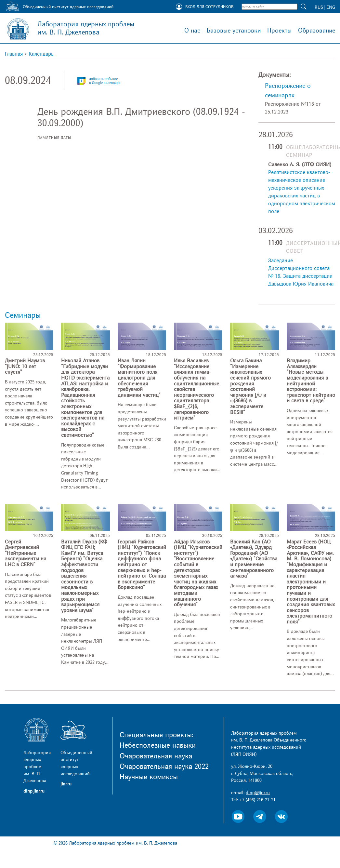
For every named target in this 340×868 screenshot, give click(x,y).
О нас (192, 31)
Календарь (41, 54)
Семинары (23, 315)
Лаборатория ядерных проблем (86, 28)
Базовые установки (234, 31)
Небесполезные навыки (158, 745)
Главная (14, 54)
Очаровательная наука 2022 (164, 767)
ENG (331, 7)
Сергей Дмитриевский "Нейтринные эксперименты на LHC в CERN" (26, 553)
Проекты (279, 31)
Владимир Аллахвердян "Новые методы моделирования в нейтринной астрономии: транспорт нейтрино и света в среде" (311, 381)
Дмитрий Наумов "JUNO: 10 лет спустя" (25, 366)
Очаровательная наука (156, 756)
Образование (317, 31)
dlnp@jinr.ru (258, 793)
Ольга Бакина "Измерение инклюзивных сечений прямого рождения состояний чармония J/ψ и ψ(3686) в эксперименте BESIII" (250, 386)
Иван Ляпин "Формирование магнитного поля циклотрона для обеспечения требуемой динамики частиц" (139, 378)
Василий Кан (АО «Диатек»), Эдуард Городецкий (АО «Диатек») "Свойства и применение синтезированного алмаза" (254, 559)
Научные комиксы (149, 777)
